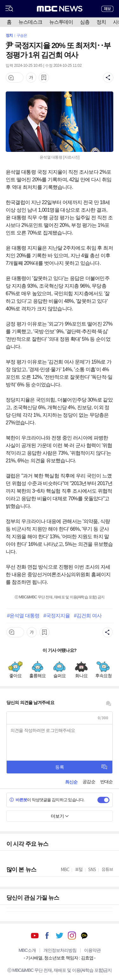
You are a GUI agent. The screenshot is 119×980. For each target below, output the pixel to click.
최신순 (71, 782)
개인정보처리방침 (60, 950)
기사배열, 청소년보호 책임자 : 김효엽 (59, 958)
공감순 (89, 782)
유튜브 (35, 936)
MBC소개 (27, 950)
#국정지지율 (57, 615)
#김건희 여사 (88, 615)
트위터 (60, 936)
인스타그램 (72, 936)
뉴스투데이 (61, 22)
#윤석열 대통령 (23, 615)
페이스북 (47, 936)
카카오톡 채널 (84, 936)
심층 (85, 22)
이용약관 (92, 950)
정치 (101, 22)
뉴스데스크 (30, 22)
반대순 (106, 782)
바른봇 (18, 800)
